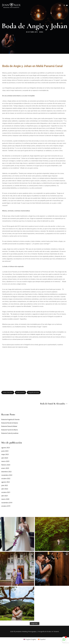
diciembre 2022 (6, 472)
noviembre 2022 (7, 475)
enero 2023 (5, 468)
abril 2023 (5, 458)
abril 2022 (5, 489)
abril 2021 (5, 496)
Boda (41, 32)
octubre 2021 (6, 492)
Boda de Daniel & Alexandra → (54, 404)
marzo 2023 (5, 461)
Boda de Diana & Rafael (9, 426)
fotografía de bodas (34, 392)
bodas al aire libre (8, 392)
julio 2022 (5, 485)
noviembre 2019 (7, 503)
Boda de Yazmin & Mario (10, 430)
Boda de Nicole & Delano (10, 423)
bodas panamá (20, 392)
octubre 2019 (6, 506)
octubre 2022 (6, 479)
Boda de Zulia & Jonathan (10, 433)
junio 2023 (5, 451)
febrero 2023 (6, 465)
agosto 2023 (6, 448)
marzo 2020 (5, 499)
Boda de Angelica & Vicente (10, 419)
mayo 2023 (5, 454)
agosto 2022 (6, 482)
